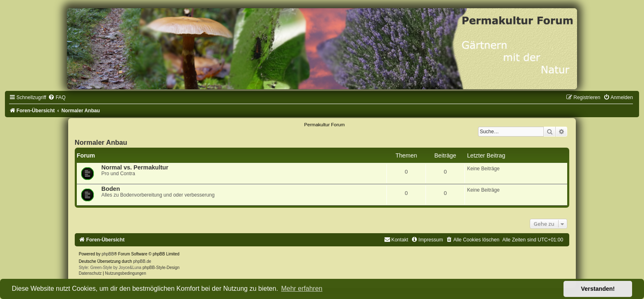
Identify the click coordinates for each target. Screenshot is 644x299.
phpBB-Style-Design (161, 268)
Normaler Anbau (101, 142)
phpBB (108, 254)
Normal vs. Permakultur (135, 167)
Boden (111, 189)
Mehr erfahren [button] (302, 289)
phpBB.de (142, 261)
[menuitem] (57, 97)
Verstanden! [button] (598, 289)
